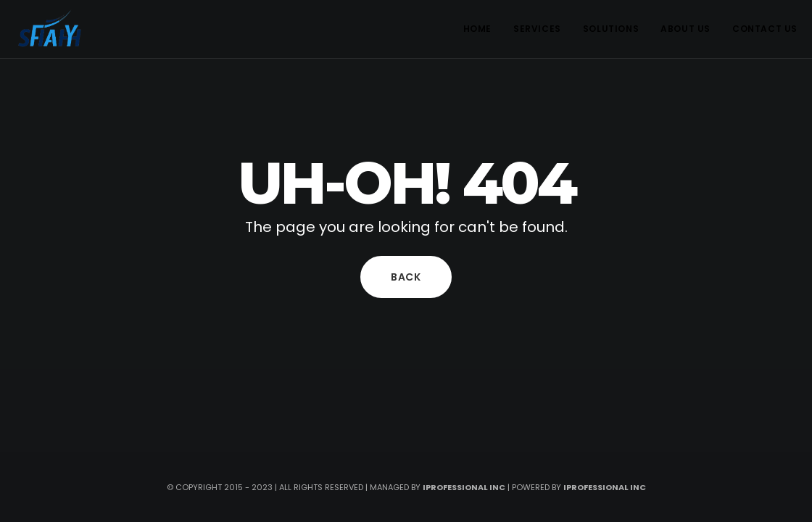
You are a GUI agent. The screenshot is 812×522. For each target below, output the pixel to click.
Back (406, 277)
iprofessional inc (464, 487)
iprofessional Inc (605, 487)
